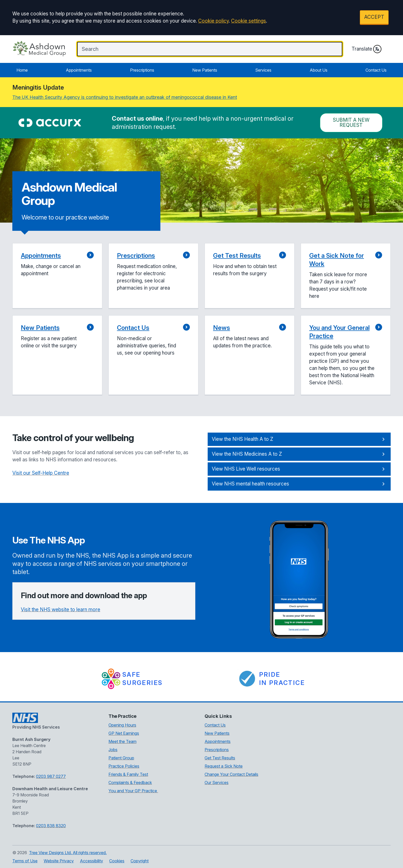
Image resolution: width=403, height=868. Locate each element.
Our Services (217, 783)
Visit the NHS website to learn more (61, 610)
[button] (57, 276)
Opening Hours (122, 725)
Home (22, 70)
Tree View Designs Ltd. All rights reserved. (68, 853)
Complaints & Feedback (130, 783)
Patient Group (121, 758)
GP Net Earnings (124, 733)
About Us (319, 70)
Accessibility (91, 861)
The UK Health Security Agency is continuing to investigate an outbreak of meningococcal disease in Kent (125, 97)
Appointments (79, 70)
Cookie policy (213, 21)
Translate (367, 49)
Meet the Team (122, 741)
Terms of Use (25, 861)
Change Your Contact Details (231, 774)
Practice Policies (124, 766)
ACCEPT (374, 17)
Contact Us (376, 70)
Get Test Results (220, 758)
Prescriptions (142, 70)
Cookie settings (249, 21)
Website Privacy (59, 861)
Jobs (113, 750)
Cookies (117, 861)
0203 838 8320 (51, 826)
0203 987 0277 (51, 776)
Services (263, 70)
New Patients (205, 70)
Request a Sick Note (224, 766)
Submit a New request (351, 123)
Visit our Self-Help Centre (41, 473)
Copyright (140, 861)
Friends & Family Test (128, 774)
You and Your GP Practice (133, 791)
